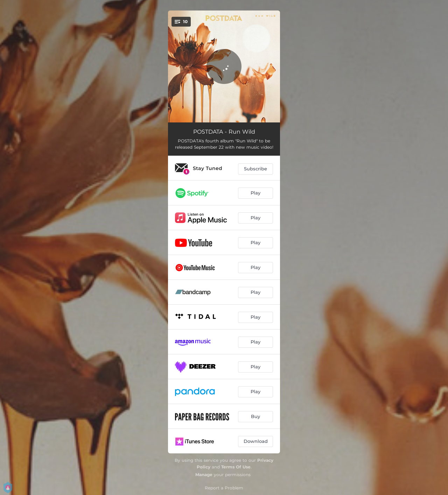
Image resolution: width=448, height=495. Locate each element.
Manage (204, 475)
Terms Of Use (236, 467)
